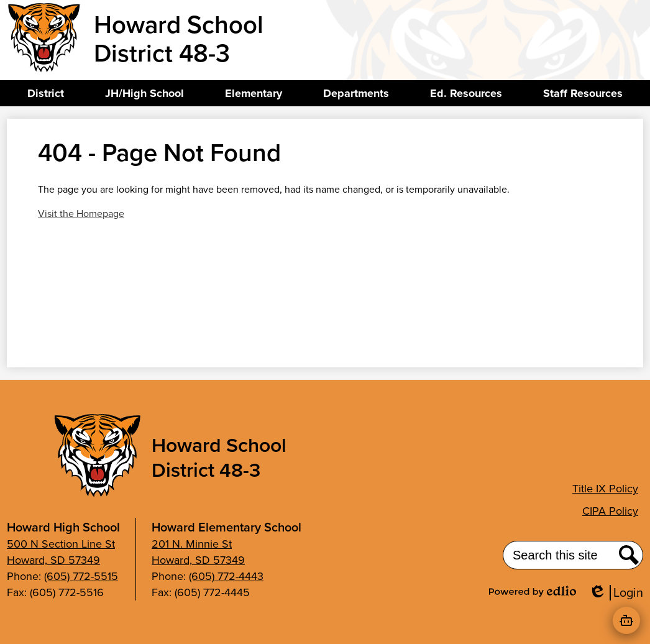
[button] (46, 93)
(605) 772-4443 (226, 576)
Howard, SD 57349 (53, 560)
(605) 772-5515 (81, 576)
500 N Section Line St (61, 544)
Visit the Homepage (81, 214)
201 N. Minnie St (192, 544)
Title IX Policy (605, 489)
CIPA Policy (610, 511)
